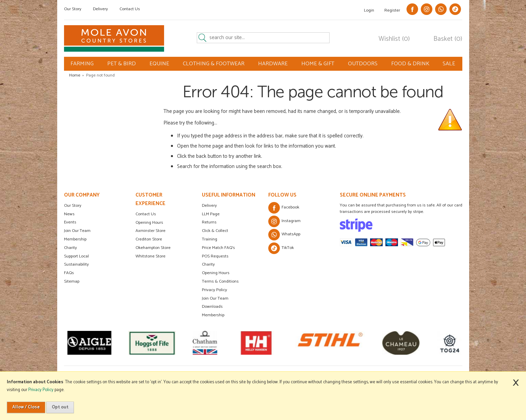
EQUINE (159, 64)
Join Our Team (77, 231)
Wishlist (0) (394, 39)
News (69, 214)
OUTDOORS (363, 64)
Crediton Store (149, 239)
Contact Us (130, 9)
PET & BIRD (122, 64)
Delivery (100, 9)
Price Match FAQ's (218, 248)
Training (210, 239)
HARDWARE (273, 64)
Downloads (212, 307)
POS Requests (215, 256)
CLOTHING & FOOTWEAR (214, 64)
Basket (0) (448, 39)
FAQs (69, 273)
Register (392, 10)
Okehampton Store (153, 248)
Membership (75, 239)
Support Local (76, 256)
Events (70, 222)
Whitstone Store (150, 256)
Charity (70, 248)
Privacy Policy (214, 290)
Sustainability (76, 264)
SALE (449, 64)
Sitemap (72, 281)
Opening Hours (149, 223)
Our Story (73, 9)
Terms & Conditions (220, 281)
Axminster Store (150, 231)
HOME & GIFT (318, 64)
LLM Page (211, 214)
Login (369, 10)
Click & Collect (215, 231)
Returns (209, 222)
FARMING (82, 64)
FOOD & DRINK (410, 64)
